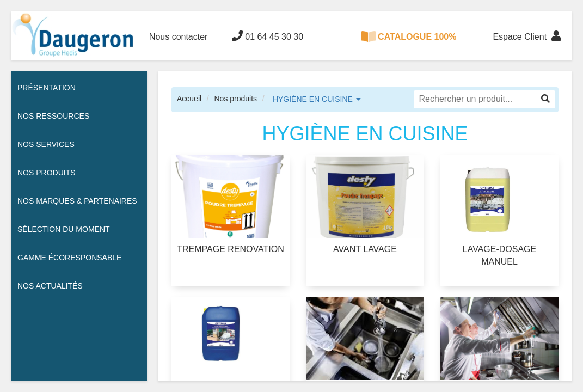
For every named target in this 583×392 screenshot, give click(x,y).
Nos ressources (53, 116)
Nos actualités (50, 286)
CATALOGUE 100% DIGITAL (409, 45)
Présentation (47, 88)
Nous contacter (179, 37)
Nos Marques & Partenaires (77, 201)
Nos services (46, 144)
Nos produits (235, 99)
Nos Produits (47, 173)
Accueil (189, 99)
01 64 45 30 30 (268, 36)
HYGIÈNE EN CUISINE (313, 99)
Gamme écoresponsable (69, 258)
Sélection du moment (64, 229)
